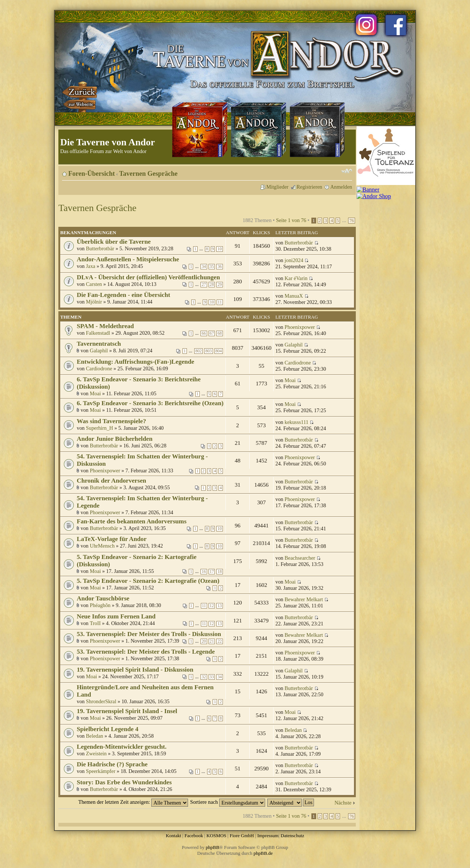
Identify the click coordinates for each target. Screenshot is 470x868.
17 (212, 572)
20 (204, 641)
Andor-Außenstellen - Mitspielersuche (128, 259)
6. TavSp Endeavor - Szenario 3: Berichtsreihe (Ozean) (150, 403)
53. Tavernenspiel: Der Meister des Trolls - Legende (146, 652)
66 (204, 333)
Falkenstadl (98, 333)
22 (220, 641)
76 (352, 221)
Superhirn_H (100, 428)
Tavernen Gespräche (149, 174)
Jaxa (91, 266)
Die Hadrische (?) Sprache (112, 764)
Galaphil (99, 351)
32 (204, 677)
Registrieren (310, 187)
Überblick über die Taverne (114, 242)
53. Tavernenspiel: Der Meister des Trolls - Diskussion (149, 634)
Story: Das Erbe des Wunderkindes (124, 782)
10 (220, 249)
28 (212, 285)
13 (220, 606)
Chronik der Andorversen (111, 481)
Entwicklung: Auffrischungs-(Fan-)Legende (135, 362)
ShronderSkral (101, 701)
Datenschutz (292, 836)
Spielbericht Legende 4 (108, 729)
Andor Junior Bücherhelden (115, 439)
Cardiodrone (99, 368)
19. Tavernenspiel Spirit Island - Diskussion (135, 670)
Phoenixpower (300, 327)
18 (220, 572)
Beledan (95, 736)
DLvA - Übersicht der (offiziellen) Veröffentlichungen (148, 277)
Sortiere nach (228, 802)
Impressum (268, 836)
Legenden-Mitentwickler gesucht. (122, 747)
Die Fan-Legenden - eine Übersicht (123, 295)
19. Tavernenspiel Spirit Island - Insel (127, 711)
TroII (95, 623)
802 (198, 351)
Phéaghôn (100, 605)
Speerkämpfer (101, 771)
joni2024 (294, 260)
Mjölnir (94, 302)
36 (220, 267)
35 (212, 267)
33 (212, 677)
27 (204, 285)
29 (220, 285)
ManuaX (294, 296)
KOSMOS (216, 836)
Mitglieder (277, 187)
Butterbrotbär (100, 248)
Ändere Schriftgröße (347, 171)
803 (208, 351)
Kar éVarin (296, 278)
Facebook (194, 836)
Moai (95, 393)
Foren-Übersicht (92, 174)
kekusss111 (297, 422)
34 (204, 267)
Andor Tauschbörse (103, 598)
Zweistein (96, 753)
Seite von (291, 220)
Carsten (94, 284)
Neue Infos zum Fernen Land (116, 616)
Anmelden (341, 187)
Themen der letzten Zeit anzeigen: (133, 802)
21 (212, 641)
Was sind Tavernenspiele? (111, 421)
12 (212, 606)
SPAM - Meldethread (105, 326)
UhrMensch (102, 546)
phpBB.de (263, 853)
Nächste (343, 803)
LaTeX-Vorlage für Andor (112, 539)
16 (204, 572)
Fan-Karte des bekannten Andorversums (132, 521)
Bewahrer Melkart (304, 599)
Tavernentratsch (99, 344)
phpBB (212, 847)
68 (220, 333)
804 (219, 351)
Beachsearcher (300, 558)
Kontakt (173, 836)
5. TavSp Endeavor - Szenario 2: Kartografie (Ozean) (148, 581)
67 (212, 333)
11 (220, 302)
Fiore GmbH (242, 836)
